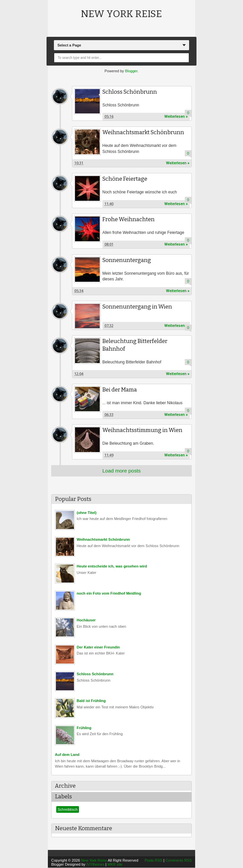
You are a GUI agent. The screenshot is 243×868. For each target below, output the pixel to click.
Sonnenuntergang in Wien (137, 307)
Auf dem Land (67, 755)
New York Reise (121, 14)
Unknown (60, 96)
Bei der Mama (120, 390)
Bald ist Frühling (91, 701)
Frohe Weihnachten (129, 219)
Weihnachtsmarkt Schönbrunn (143, 132)
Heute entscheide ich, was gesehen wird (112, 567)
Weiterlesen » (176, 117)
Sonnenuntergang (127, 260)
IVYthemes (95, 865)
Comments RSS (179, 861)
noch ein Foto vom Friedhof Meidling (109, 593)
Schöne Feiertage (125, 179)
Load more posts (122, 471)
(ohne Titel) (87, 513)
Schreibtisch (68, 810)
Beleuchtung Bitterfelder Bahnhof (135, 345)
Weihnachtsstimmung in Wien (142, 430)
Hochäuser (86, 620)
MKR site (115, 865)
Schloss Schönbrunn (130, 92)
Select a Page (69, 45)
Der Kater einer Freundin (98, 647)
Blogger (131, 71)
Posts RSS (153, 861)
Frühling (84, 728)
